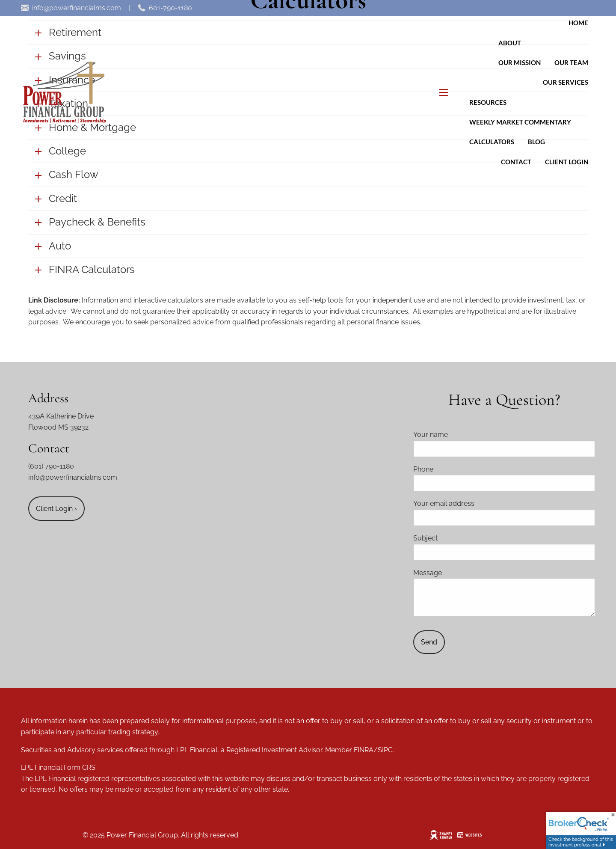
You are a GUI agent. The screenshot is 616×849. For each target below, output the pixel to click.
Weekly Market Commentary (520, 122)
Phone (455, 469)
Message (460, 573)
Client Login (567, 162)
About (510, 43)
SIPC (385, 750)
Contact (516, 162)
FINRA (364, 750)
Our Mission (520, 62)
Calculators (492, 142)
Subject (458, 538)
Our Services (566, 82)
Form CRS (80, 767)
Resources (488, 102)
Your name (463, 435)
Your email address (476, 503)
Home (578, 23)
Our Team (571, 62)
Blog (536, 142)
